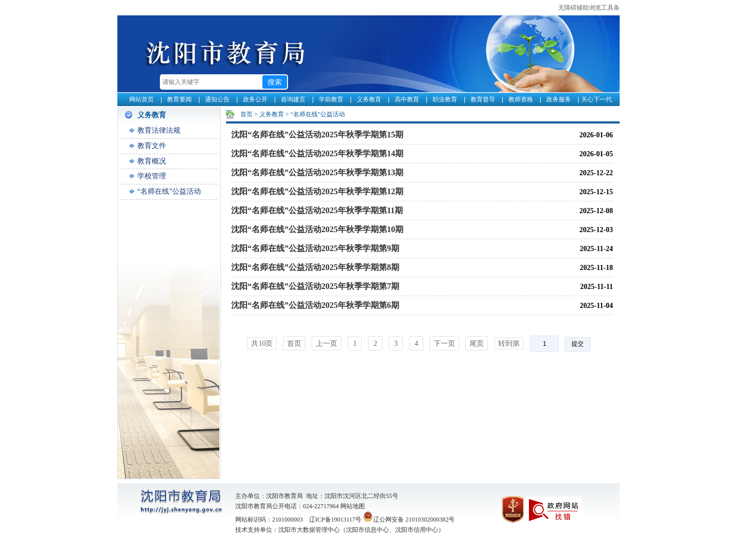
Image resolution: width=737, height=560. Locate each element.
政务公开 (255, 99)
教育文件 (152, 146)
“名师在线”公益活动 (169, 191)
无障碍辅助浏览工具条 (589, 8)
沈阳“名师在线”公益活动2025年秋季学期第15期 (317, 134)
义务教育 (369, 99)
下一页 (444, 344)
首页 (247, 114)
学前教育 (331, 99)
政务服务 (559, 99)
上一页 (326, 344)
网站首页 (141, 99)
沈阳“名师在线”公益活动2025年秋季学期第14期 (317, 153)
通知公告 (217, 99)
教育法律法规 (159, 130)
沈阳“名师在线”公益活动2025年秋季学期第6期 (315, 305)
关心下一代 (597, 99)
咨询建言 (293, 99)
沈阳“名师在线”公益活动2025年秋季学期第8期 (315, 267)
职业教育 (445, 99)
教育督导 (483, 99)
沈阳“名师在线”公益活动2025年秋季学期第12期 (317, 191)
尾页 (477, 344)
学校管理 (152, 176)
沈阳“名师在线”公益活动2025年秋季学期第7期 (315, 286)
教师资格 (521, 99)
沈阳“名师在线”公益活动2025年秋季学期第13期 (317, 172)
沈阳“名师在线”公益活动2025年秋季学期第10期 (317, 229)
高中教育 (407, 99)
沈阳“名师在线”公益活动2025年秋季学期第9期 (315, 248)
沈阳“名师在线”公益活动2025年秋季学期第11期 (317, 210)
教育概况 (152, 161)
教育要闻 (179, 99)
